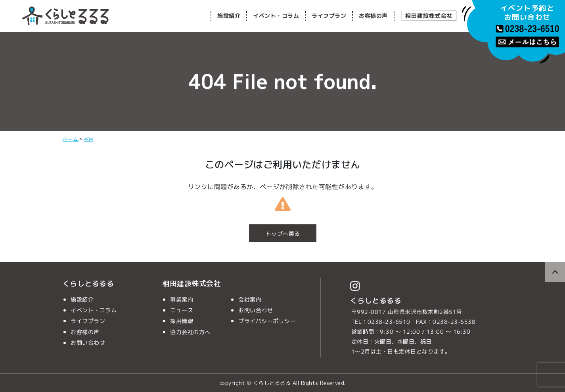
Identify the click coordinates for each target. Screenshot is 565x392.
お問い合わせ (87, 343)
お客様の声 (373, 16)
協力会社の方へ (190, 332)
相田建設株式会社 (429, 16)
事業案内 (182, 299)
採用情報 (182, 321)
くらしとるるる (88, 284)
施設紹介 (229, 16)
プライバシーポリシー (267, 321)
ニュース (182, 310)
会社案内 (250, 299)
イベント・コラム (276, 16)
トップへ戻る (282, 234)
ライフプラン (329, 16)
